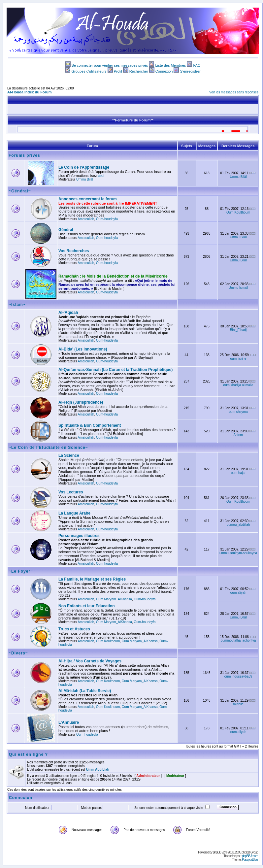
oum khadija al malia (238, 385)
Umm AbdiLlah (98, 769)
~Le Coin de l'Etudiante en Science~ (48, 448)
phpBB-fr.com (250, 856)
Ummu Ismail (238, 288)
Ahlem (238, 435)
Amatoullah (86, 219)
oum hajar (238, 473)
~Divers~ (18, 653)
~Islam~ (17, 305)
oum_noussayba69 (238, 676)
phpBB (217, 852)
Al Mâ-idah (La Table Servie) (85, 691)
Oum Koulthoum (238, 212)
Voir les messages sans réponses (234, 92)
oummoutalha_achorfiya (238, 640)
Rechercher (139, 71)
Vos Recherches (74, 251)
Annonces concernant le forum (88, 199)
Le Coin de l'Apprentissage (84, 167)
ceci (101, 176)
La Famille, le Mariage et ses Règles (92, 579)
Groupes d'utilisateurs (89, 71)
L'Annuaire (69, 722)
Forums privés (24, 155)
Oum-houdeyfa (107, 219)
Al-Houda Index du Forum (29, 92)
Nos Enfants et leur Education (87, 606)
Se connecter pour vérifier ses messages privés (110, 65)
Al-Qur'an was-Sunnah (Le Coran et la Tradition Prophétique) (115, 370)
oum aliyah (238, 593)
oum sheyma (238, 412)
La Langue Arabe (74, 513)
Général (66, 230)
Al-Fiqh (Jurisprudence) (81, 402)
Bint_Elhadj (238, 330)
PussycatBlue (250, 860)
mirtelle (238, 704)
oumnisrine (238, 359)
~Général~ (20, 191)
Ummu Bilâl (85, 179)
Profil (118, 71)
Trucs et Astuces (74, 629)
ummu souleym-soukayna (238, 553)
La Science (69, 455)
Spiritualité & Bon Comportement (90, 425)
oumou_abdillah (238, 525)
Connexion (164, 71)
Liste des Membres (170, 65)
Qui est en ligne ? (28, 754)
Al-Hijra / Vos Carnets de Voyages (90, 661)
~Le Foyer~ (21, 571)
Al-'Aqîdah (68, 313)
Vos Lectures (71, 492)
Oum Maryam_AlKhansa (114, 599)
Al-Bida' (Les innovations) (83, 349)
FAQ (197, 65)
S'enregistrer (190, 71)
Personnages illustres (79, 536)
